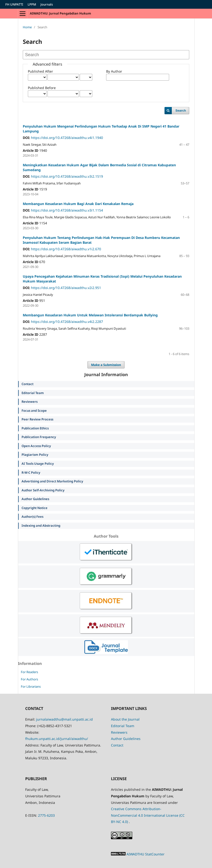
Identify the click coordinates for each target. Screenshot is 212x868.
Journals (47, 4)
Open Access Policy (36, 446)
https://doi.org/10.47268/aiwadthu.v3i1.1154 (67, 210)
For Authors (29, 679)
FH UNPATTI (14, 4)
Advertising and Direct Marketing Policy (52, 481)
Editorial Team (33, 393)
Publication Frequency (39, 437)
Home (27, 27)
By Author (114, 71)
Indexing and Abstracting (41, 525)
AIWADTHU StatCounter (145, 854)
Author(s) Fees (32, 517)
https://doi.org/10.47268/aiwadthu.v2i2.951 (66, 288)
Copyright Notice (35, 508)
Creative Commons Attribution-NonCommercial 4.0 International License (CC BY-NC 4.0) (148, 815)
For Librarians (31, 686)
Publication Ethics (35, 428)
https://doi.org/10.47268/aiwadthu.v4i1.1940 (67, 138)
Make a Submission (106, 365)
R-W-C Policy (31, 472)
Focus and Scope (34, 411)
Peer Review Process (37, 419)
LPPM (32, 4)
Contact (27, 384)
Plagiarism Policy (35, 455)
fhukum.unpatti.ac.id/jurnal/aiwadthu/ (57, 739)
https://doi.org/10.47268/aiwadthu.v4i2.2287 (67, 322)
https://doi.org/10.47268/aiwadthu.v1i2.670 (66, 249)
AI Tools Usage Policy (38, 464)
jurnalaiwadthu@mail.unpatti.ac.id (64, 719)
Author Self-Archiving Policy (43, 490)
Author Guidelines (35, 499)
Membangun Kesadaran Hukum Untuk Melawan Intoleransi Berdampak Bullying (90, 315)
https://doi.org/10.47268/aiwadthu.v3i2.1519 (67, 176)
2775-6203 (46, 815)
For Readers (29, 672)
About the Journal (125, 719)
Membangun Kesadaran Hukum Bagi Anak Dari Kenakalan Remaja (78, 204)
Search (181, 110)
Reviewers (30, 402)
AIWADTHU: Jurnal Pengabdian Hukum (60, 13)
